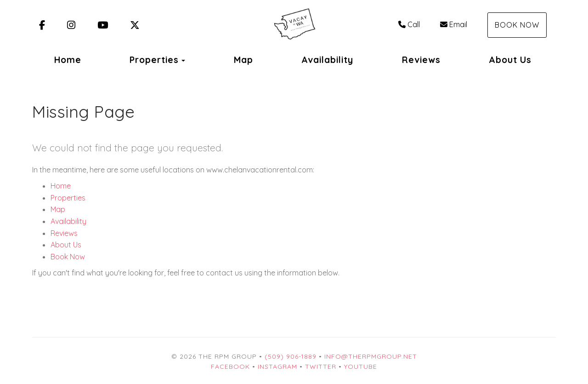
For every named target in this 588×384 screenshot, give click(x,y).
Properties (154, 60)
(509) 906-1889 (291, 356)
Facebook (230, 367)
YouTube (361, 367)
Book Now (517, 25)
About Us (510, 60)
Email (454, 24)
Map (243, 60)
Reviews (421, 60)
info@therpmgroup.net (371, 356)
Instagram (277, 367)
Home (68, 60)
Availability (327, 60)
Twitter (321, 367)
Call (409, 24)
